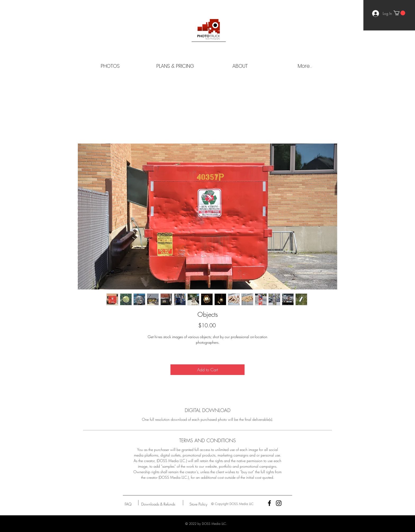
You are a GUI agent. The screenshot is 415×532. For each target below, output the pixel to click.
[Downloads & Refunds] (158, 504)
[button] (399, 13)
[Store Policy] (198, 504)
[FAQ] (128, 504)
